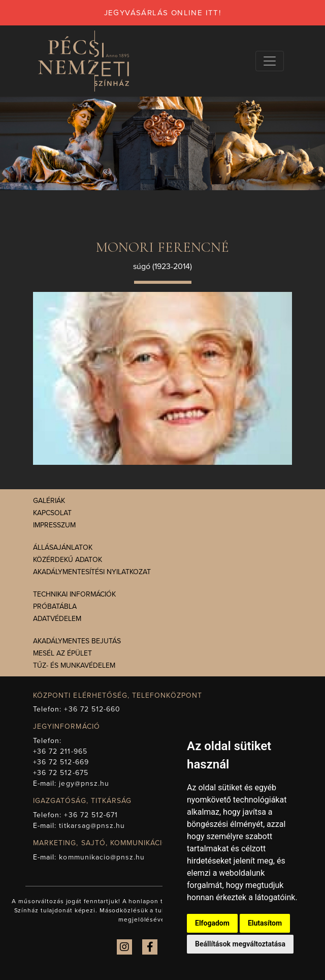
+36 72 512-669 (61, 762)
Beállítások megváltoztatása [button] (240, 944)
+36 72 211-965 (60, 751)
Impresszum (54, 525)
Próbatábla (55, 606)
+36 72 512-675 (61, 773)
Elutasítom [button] (265, 923)
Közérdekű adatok (68, 560)
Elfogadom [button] (212, 923)
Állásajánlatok (63, 547)
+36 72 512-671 (91, 815)
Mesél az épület (62, 653)
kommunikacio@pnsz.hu (102, 857)
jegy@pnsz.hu (84, 783)
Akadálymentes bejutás (77, 641)
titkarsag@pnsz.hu (92, 826)
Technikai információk (74, 594)
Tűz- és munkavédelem (74, 665)
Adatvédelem (57, 619)
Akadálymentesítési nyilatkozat (92, 572)
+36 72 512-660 (92, 709)
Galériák (49, 501)
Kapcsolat (52, 513)
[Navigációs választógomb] (270, 61)
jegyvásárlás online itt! (163, 13)
